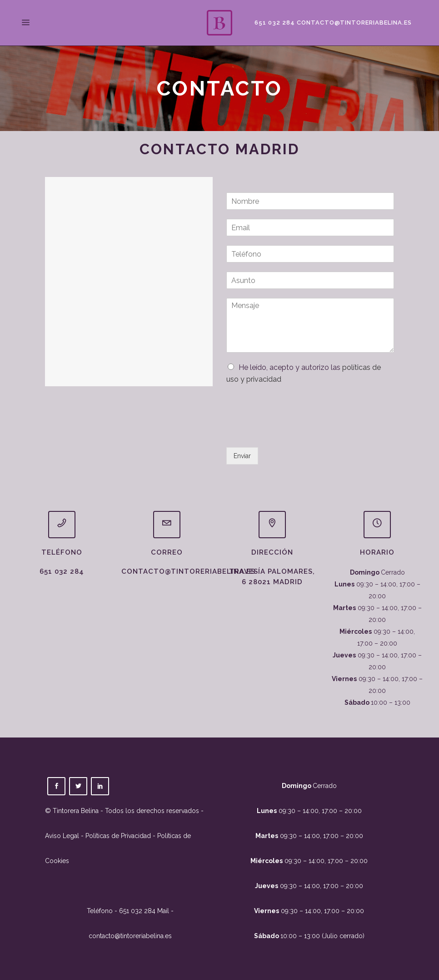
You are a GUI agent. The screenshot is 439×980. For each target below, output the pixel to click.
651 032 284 (274, 23)
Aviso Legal (62, 836)
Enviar (242, 456)
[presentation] (295, 432)
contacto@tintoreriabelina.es (353, 23)
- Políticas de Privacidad (115, 836)
